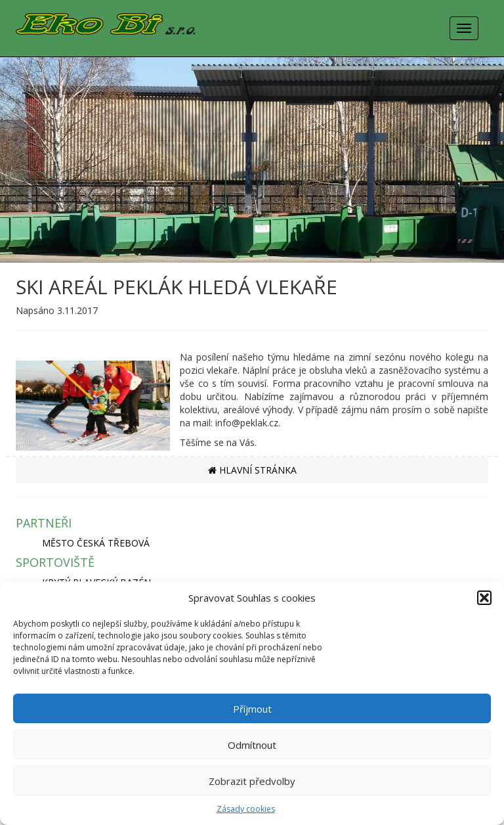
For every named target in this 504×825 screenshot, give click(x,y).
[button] (484, 598)
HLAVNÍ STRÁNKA (252, 470)
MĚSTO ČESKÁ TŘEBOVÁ (96, 543)
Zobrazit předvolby (252, 781)
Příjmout (252, 709)
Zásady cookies (246, 809)
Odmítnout (252, 745)
